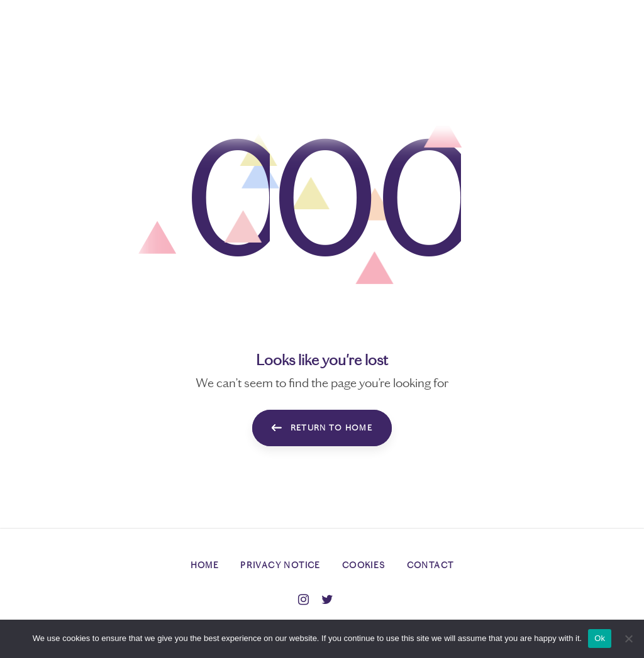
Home (205, 565)
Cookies (364, 565)
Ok (600, 638)
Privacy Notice (280, 565)
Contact (430, 565)
